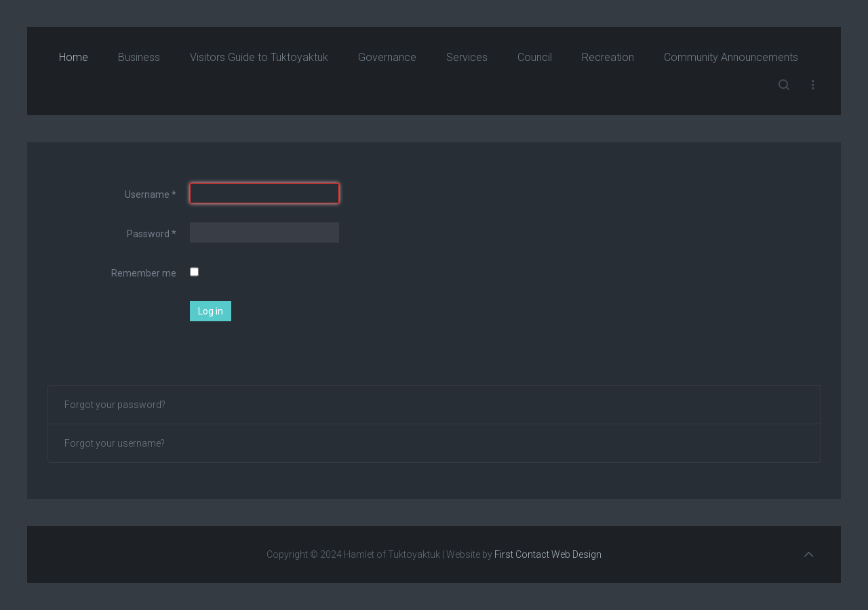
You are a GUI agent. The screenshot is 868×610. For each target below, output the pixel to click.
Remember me (144, 273)
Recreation (608, 57)
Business (139, 57)
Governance (387, 57)
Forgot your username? (115, 443)
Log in (211, 311)
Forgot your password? (115, 405)
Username (151, 195)
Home (74, 57)
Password (152, 234)
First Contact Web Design (548, 554)
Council (535, 57)
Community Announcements (731, 57)
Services (467, 57)
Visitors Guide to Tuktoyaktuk (259, 57)
